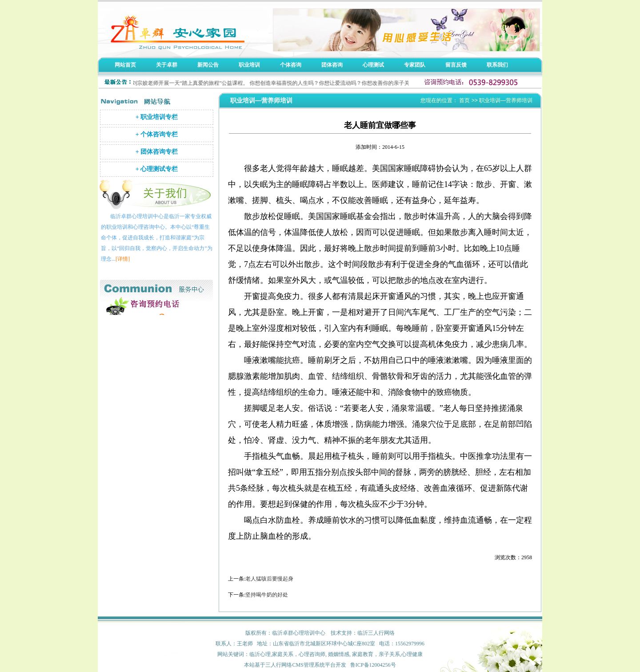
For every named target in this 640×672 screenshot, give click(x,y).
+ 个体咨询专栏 (157, 134)
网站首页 (125, 65)
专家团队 (415, 65)
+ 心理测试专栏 (157, 169)
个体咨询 (291, 65)
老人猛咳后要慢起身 (269, 579)
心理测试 (373, 65)
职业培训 (249, 65)
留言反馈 (456, 65)
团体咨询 (332, 65)
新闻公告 (208, 65)
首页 (464, 100)
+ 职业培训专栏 (157, 117)
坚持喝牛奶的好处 (267, 595)
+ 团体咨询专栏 (157, 152)
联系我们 (497, 65)
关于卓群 (167, 65)
